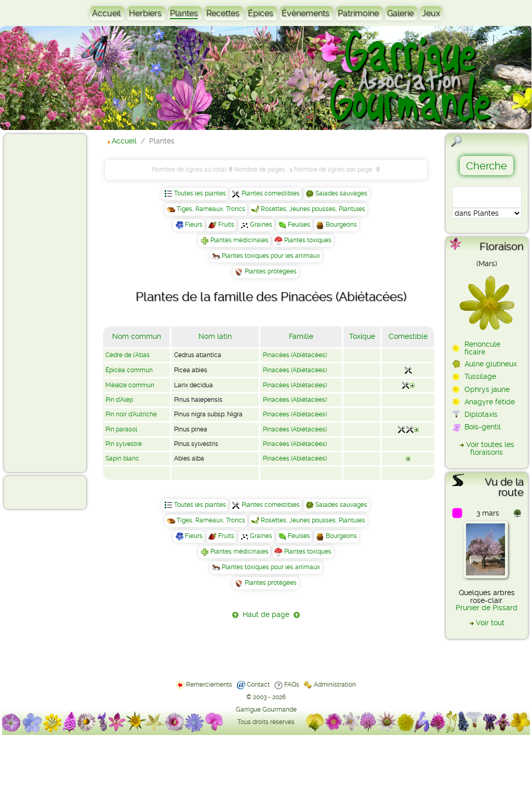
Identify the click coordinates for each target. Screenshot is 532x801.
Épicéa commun (129, 370)
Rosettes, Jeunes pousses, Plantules (313, 209)
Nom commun (137, 336)
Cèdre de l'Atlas (128, 355)
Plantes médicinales (240, 240)
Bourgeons (341, 225)
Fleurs (194, 225)
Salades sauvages (341, 193)
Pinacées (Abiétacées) (295, 355)
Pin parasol (121, 429)
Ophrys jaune (487, 389)
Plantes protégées (271, 271)
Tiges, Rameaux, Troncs (211, 209)
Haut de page (266, 614)
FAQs (292, 685)
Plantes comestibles (271, 193)
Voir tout (490, 623)
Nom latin (215, 336)
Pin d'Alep (119, 400)
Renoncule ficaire (482, 348)
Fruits (226, 225)
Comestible (408, 336)
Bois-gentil (483, 427)
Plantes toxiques (308, 240)
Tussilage (480, 376)
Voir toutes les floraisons (490, 448)
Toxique (362, 336)
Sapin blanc (122, 458)
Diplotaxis (481, 414)
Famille (301, 336)
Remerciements (209, 685)
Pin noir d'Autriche (131, 414)
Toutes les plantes (200, 193)
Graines (261, 225)
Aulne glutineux (491, 364)
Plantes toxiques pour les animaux (271, 256)
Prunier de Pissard (487, 608)
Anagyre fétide (490, 402)
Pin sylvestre (124, 444)
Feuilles (299, 225)
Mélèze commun (130, 385)
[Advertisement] (50, 303)
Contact (258, 685)
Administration (335, 685)
